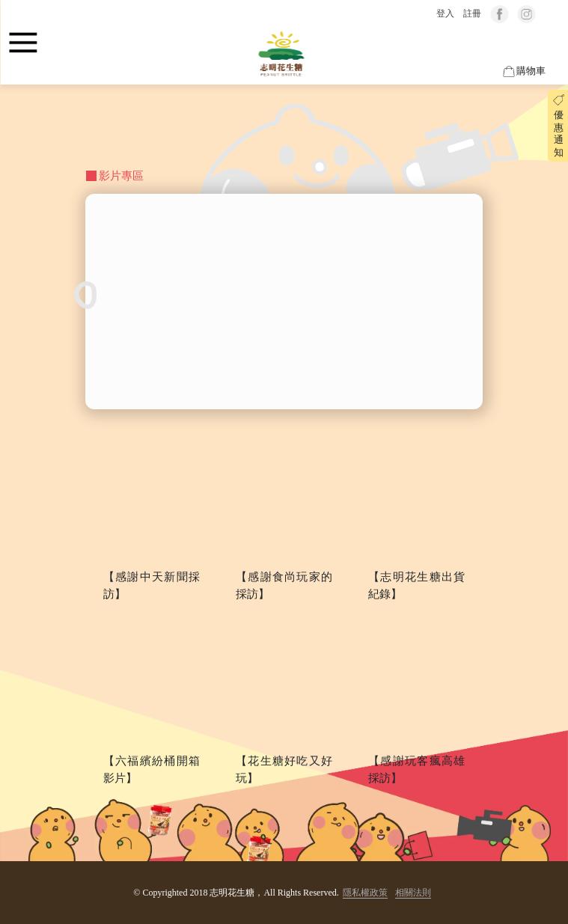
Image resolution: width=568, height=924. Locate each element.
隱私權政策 (365, 893)
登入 (445, 13)
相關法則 (413, 893)
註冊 (472, 13)
